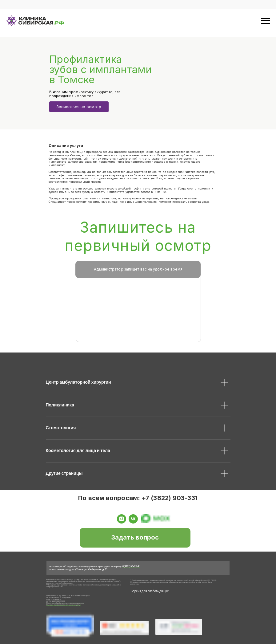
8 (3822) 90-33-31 (131, 566)
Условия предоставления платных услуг (64, 605)
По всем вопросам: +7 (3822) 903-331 (138, 498)
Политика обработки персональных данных (65, 603)
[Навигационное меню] (266, 21)
